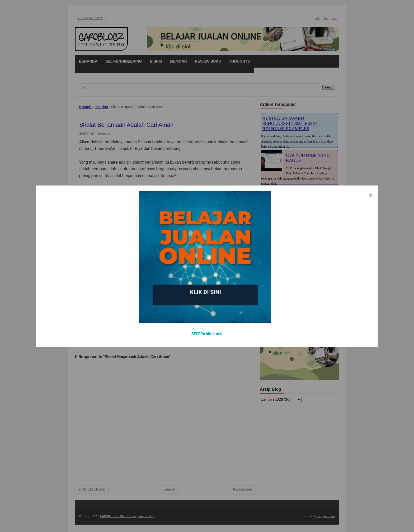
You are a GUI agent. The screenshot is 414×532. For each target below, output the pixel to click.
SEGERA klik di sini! (207, 334)
